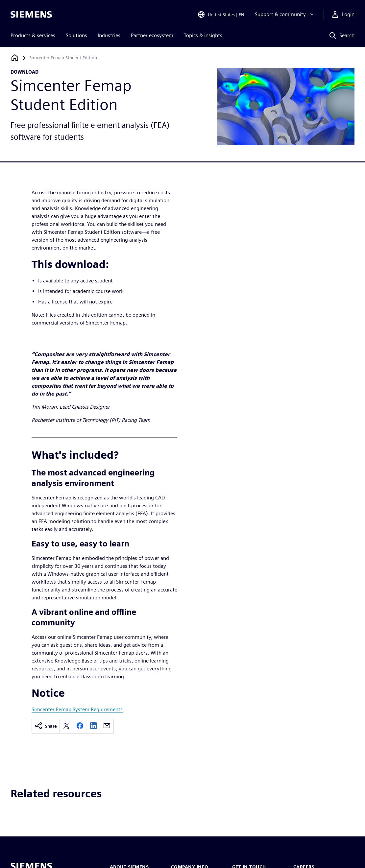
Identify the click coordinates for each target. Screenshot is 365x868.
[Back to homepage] (15, 58)
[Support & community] (285, 14)
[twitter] (66, 726)
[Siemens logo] (31, 14)
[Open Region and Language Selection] (221, 14)
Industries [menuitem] (109, 35)
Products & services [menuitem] (33, 35)
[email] (107, 726)
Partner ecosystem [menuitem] (152, 35)
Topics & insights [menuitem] (203, 35)
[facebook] (80, 726)
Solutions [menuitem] (76, 35)
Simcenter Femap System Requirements (77, 709)
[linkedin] (93, 726)
